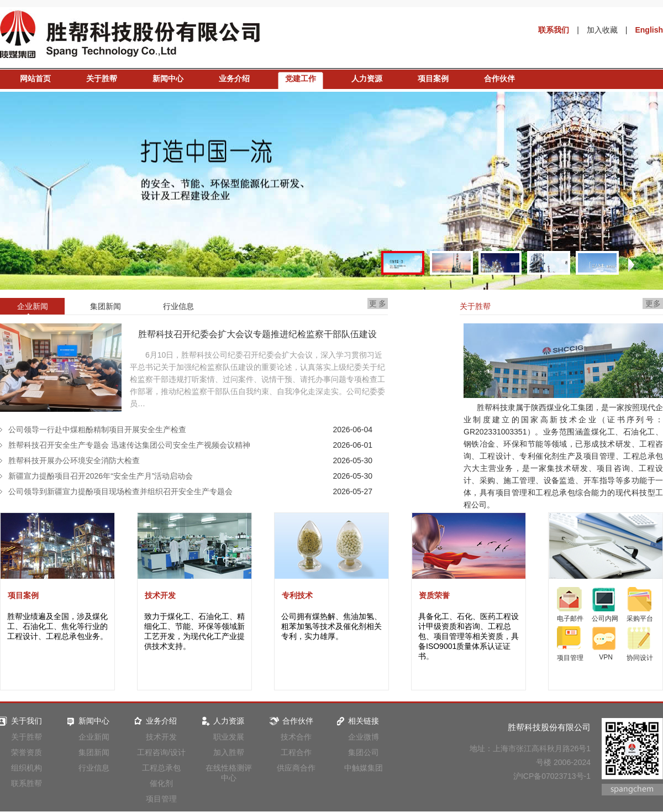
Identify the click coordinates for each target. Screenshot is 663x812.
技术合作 (296, 737)
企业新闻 (94, 737)
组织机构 (27, 768)
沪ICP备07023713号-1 (552, 776)
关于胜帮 (102, 78)
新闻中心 (168, 78)
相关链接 (357, 721)
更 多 (378, 303)
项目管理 (161, 799)
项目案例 (433, 78)
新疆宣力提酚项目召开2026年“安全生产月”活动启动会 (101, 476)
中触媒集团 (364, 768)
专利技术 (297, 595)
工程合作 (296, 752)
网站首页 (35, 78)
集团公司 (364, 752)
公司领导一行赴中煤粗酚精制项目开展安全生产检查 (97, 429)
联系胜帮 (27, 783)
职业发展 (229, 737)
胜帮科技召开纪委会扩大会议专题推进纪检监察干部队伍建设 (257, 334)
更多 (653, 303)
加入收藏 (602, 30)
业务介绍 (234, 78)
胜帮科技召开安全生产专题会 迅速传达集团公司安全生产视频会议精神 (129, 445)
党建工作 (301, 78)
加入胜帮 (229, 752)
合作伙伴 (499, 78)
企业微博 (364, 737)
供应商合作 (296, 768)
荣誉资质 (27, 752)
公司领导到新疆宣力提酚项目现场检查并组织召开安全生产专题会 (120, 491)
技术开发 (160, 595)
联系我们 (554, 30)
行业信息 (94, 768)
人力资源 (367, 78)
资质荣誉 (434, 595)
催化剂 (161, 783)
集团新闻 (94, 752)
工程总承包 (161, 768)
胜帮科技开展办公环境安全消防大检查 (74, 460)
